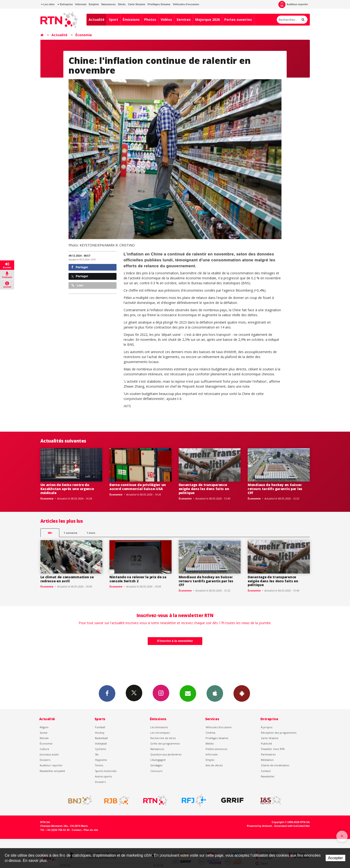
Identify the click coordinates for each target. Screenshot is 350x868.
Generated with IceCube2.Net (292, 826)
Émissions (131, 20)
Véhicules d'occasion (186, 4)
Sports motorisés (106, 771)
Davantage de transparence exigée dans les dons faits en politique (204, 489)
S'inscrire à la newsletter (175, 641)
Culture (44, 749)
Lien (77, 285)
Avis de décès (214, 765)
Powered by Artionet (259, 826)
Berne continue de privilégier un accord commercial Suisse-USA (138, 487)
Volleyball (101, 743)
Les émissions (159, 727)
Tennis (99, 765)
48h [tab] (50, 533)
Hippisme (101, 760)
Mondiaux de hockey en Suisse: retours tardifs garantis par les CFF (275, 489)
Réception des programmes (279, 733)
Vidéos (166, 20)
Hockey (100, 733)
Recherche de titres (163, 738)
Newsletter (268, 776)
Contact (266, 771)
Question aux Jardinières (166, 754)
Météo (210, 743)
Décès (122, 4)
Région (44, 727)
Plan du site (91, 830)
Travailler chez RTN (273, 749)
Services (184, 20)
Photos (150, 20)
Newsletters (188, 693)
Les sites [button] (48, 4)
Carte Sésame (137, 4)
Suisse (44, 733)
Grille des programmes (165, 743)
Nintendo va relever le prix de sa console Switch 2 (138, 579)
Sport (114, 20)
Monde (44, 738)
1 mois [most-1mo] (91, 533)
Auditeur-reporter (293, 4)
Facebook (107, 693)
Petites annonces (216, 749)
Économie (84, 35)
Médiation (267, 760)
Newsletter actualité (52, 771)
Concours (156, 771)
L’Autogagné (158, 760)
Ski (97, 754)
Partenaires (268, 754)
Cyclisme (101, 749)
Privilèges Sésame (159, 4)
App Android (242, 693)
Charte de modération (275, 765)
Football (100, 727)
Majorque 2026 (207, 20)
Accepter (335, 858)
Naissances (109, 4)
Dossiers (45, 760)
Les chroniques (160, 733)
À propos (267, 727)
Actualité (97, 20)
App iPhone (215, 693)
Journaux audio (49, 754)
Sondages (156, 765)
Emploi (210, 760)
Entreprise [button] (65, 4)
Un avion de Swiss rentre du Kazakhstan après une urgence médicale (67, 489)
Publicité (266, 743)
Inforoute (81, 4)
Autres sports (103, 776)
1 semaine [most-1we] (70, 533)
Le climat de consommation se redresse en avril (67, 579)
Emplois (94, 4)
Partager (80, 267)
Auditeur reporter (51, 765)
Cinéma (210, 733)
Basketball (101, 738)
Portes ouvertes (238, 20)
